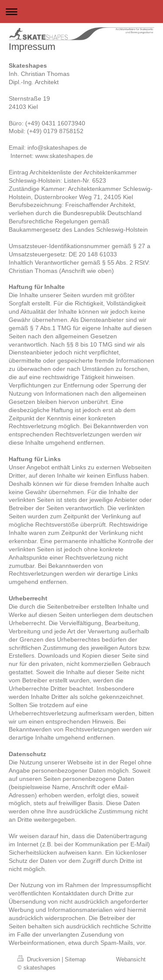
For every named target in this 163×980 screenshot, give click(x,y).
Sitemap (75, 959)
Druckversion (40, 959)
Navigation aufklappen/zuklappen (81, 11)
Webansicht (131, 959)
